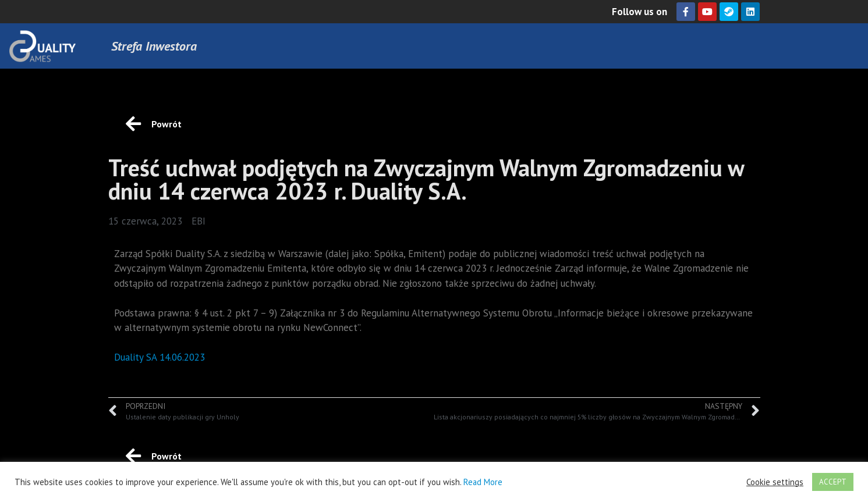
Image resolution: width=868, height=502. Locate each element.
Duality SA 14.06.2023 (160, 357)
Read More (483, 482)
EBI (199, 221)
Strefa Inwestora (154, 46)
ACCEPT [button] (833, 482)
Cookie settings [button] (775, 482)
